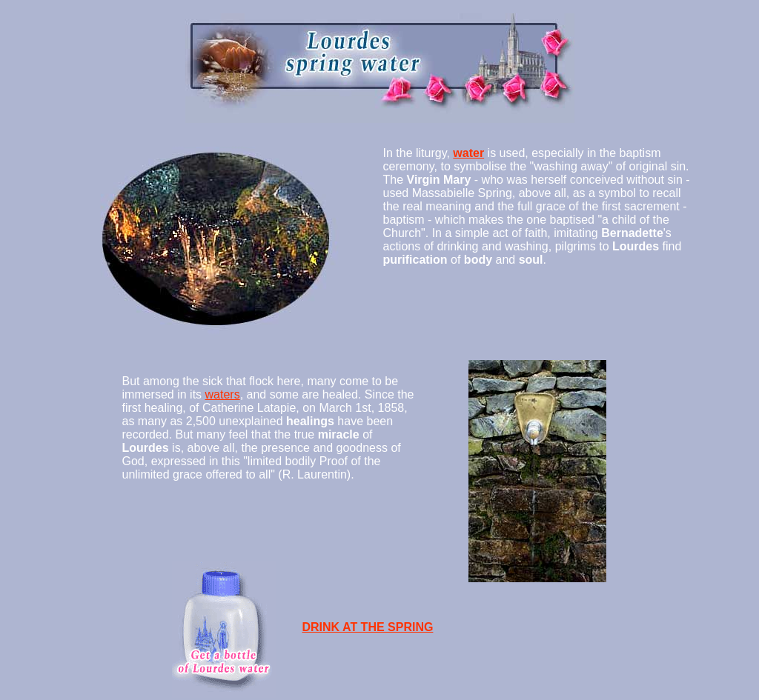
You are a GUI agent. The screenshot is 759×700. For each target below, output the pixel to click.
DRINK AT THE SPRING (368, 627)
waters (223, 394)
